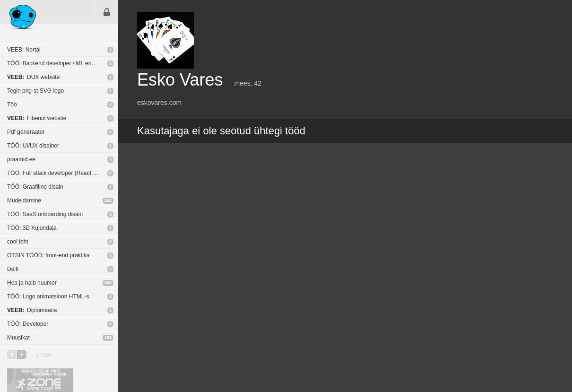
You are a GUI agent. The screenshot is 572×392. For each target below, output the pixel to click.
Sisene (107, 12)
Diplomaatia (32, 310)
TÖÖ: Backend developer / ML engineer (57, 63)
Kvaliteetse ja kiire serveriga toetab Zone (40, 380)
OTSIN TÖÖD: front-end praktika (48, 255)
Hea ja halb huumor (32, 283)
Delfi (13, 269)
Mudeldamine (24, 200)
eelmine (12, 354)
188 (108, 338)
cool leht (18, 242)
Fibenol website (37, 118)
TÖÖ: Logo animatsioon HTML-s (48, 296)
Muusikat (18, 338)
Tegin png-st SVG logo (35, 91)
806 (108, 283)
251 (108, 200)
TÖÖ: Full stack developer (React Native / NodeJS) (63, 173)
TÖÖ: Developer (28, 324)
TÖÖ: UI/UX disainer (33, 146)
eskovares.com (159, 103)
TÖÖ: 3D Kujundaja (32, 228)
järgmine (22, 354)
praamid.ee (21, 159)
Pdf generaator (26, 132)
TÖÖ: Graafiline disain (35, 187)
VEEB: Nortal (24, 50)
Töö (12, 105)
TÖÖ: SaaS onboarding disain (45, 214)
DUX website (33, 77)
